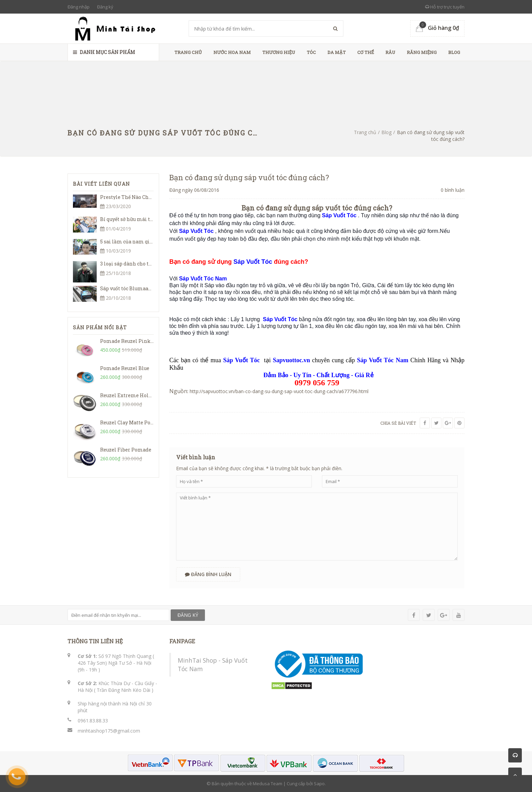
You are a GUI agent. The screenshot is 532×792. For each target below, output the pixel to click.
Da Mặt (337, 52)
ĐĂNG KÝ (188, 615)
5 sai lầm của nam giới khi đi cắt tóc (143, 242)
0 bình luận (453, 190)
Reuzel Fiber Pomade (126, 450)
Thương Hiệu (279, 52)
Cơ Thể (366, 52)
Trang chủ (188, 52)
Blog (454, 52)
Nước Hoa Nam (232, 52)
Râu (390, 52)
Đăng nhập (79, 7)
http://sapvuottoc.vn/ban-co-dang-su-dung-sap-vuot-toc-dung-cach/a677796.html (279, 391)
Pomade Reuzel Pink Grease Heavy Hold (149, 341)
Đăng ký (105, 7)
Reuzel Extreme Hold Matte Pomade (144, 395)
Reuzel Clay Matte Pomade (132, 422)
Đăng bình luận (208, 574)
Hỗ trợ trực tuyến (445, 7)
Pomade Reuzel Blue (125, 368)
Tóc (311, 52)
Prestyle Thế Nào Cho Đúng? (133, 197)
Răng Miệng (422, 52)
